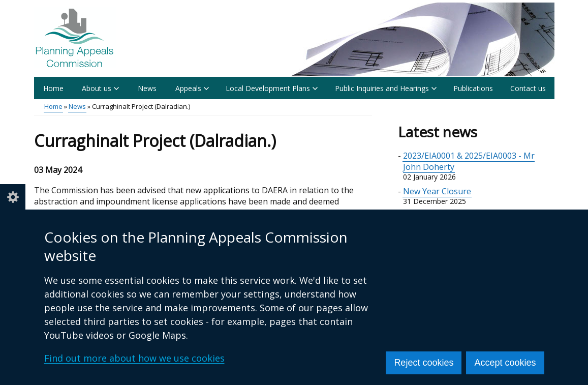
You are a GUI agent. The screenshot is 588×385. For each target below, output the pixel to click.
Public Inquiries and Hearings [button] (386, 88)
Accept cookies (505, 363)
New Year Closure (437, 191)
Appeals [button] (192, 88)
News (147, 88)
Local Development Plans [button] (272, 88)
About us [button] (100, 88)
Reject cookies (424, 363)
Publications (473, 88)
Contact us (528, 88)
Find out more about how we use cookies (134, 358)
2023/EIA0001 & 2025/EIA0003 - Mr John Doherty (469, 161)
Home (53, 88)
